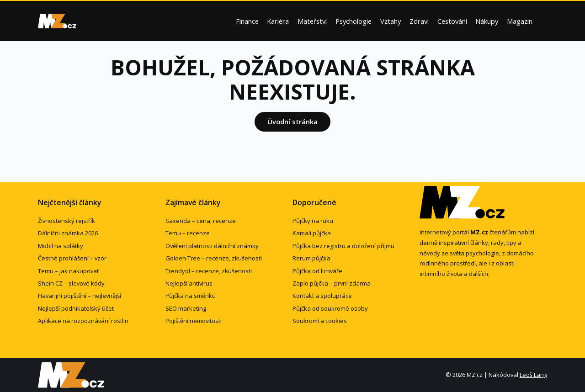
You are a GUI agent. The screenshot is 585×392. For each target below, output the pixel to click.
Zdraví (419, 21)
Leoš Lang (533, 375)
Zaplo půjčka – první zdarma (332, 283)
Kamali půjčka (312, 233)
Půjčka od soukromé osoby (330, 308)
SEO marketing (186, 308)
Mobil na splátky (61, 246)
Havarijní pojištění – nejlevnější (80, 296)
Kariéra (278, 21)
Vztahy (391, 21)
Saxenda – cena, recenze (201, 221)
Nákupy (487, 21)
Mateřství (312, 21)
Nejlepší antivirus (189, 283)
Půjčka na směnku (191, 296)
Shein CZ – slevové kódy (71, 283)
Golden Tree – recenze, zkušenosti (214, 258)
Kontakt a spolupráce (322, 296)
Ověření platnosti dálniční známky (212, 246)
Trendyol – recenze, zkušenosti (209, 271)
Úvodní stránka (292, 122)
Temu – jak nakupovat (68, 271)
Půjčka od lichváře (317, 271)
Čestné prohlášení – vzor (72, 258)
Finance (247, 21)
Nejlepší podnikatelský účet (76, 308)
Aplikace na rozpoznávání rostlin (83, 321)
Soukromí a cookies (320, 321)
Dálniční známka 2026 (68, 233)
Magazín (520, 21)
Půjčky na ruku (313, 221)
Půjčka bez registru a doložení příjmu (343, 246)
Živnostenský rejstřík (66, 221)
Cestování (452, 21)
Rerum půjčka (311, 258)
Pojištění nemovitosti (194, 321)
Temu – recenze (188, 233)
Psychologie (354, 21)
